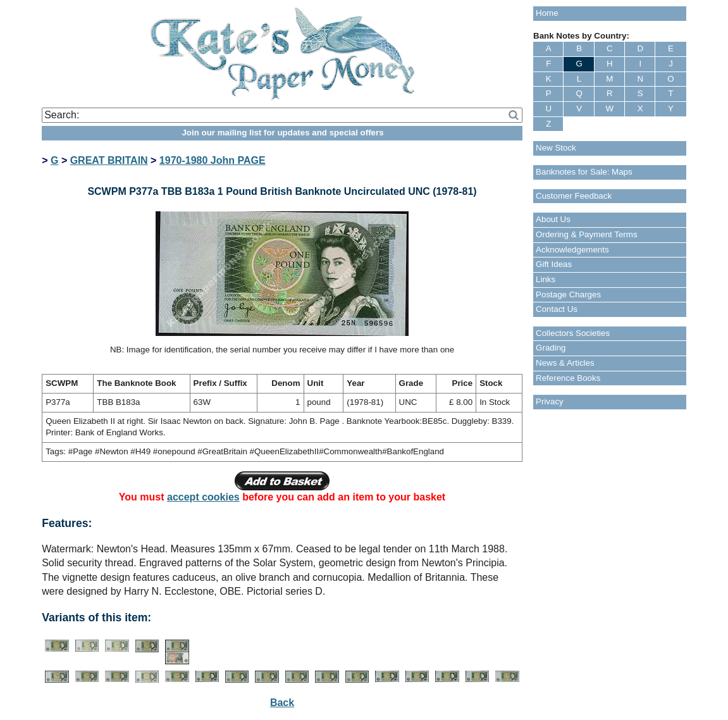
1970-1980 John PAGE (213, 160)
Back (282, 703)
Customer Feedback (574, 196)
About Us (553, 219)
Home (547, 13)
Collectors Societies (573, 333)
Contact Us (557, 309)
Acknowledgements (572, 250)
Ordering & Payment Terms (587, 234)
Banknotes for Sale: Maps (584, 172)
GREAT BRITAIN (109, 160)
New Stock (556, 148)
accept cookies (203, 497)
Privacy (550, 401)
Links (546, 279)
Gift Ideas (554, 264)
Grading (551, 348)
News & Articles (565, 363)
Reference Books (568, 378)
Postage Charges (568, 295)
